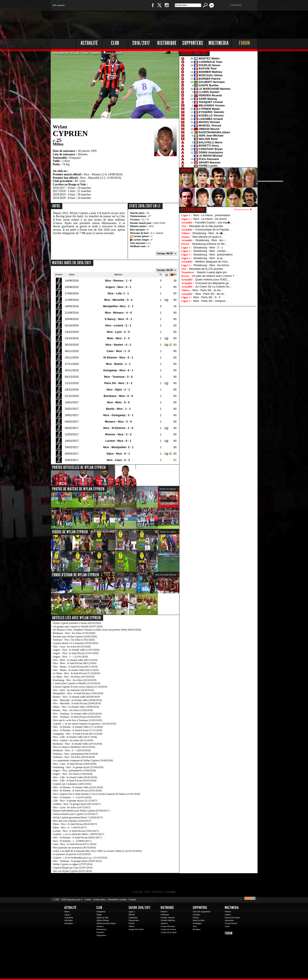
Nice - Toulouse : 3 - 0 (118, 377)
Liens (227, 926)
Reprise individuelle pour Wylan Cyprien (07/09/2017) (81, 811)
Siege (99, 915)
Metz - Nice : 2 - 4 (118, 338)
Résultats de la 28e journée (206, 226)
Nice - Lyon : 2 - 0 (118, 332)
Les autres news (192, 210)
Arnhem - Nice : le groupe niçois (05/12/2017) (77, 804)
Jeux (195, 926)
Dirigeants (101, 912)
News (67, 912)
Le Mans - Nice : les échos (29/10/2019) (74, 677)
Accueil (75, 53)
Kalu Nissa (214, 883)
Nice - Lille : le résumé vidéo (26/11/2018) (75, 737)
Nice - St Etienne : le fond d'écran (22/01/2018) (77, 791)
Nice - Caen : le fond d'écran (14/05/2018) (75, 764)
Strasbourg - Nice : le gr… (209, 258)
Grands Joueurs (168, 918)
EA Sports (99, 883)
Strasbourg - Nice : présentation (213, 255)
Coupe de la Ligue (169, 932)
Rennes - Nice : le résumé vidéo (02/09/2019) (76, 697)
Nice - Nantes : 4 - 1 (118, 345)
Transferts (69, 918)
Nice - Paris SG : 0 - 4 (207, 297)
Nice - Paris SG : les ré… (211, 294)
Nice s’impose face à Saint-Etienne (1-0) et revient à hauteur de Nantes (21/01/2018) (97, 794)
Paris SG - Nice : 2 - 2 (118, 383)
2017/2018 (59, 191)
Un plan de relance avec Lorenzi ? (213, 276)
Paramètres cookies (117, 900)
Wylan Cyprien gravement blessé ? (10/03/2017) (78, 817)
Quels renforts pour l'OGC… (213, 279)
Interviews (229, 920)
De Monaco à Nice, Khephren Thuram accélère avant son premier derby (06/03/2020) (97, 630)
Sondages (197, 923)
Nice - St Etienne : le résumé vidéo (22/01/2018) (78, 787)
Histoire (164, 912)
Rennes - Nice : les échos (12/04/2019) (73, 710)
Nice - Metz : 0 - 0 (118, 402)
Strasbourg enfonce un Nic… (210, 244)
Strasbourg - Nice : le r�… (209, 233)
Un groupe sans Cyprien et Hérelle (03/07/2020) (78, 626)
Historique (167, 43)
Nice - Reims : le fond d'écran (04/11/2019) (75, 667)
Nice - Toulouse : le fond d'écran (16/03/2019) (77, 717)
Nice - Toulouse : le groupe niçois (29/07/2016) (77, 861)
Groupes (196, 915)
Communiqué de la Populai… (213, 230)
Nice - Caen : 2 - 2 (118, 460)
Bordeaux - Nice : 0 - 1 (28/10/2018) (72, 750)
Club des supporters (202, 912)
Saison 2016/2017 (139, 908)
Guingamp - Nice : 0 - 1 (118, 370)
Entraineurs (101, 929)
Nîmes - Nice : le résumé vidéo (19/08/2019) (76, 707)
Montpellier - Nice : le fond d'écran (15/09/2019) (78, 693)
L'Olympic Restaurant (156, 883)
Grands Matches (168, 920)
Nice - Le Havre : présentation (212, 215)
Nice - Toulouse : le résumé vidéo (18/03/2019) (77, 714)
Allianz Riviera (103, 920)
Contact (132, 900)
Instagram (167, 7)
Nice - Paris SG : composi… (211, 301)
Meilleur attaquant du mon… (213, 262)
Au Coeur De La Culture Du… (214, 287)
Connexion (236, 5)
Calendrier (133, 918)
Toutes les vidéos (168, 532)
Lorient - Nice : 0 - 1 (118, 441)
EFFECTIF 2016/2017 (194, 53)
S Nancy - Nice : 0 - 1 (118, 319)
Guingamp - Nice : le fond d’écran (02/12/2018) (78, 734)
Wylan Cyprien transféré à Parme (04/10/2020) (77, 623)
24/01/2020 (159, 223)
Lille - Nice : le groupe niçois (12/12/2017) (75, 801)
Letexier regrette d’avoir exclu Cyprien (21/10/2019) (80, 687)
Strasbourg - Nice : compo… (211, 251)
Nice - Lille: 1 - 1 (118, 293)
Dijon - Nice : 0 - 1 (118, 454)
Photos (132, 923)
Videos (132, 926)
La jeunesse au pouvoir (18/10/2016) (72, 854)
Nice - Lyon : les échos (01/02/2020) (72, 647)
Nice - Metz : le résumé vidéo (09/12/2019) (75, 660)
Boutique (139, 7)
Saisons (164, 923)
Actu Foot (138, 892)
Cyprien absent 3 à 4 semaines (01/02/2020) (76, 643)
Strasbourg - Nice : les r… (211, 240)
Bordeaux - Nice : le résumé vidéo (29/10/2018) (78, 744)
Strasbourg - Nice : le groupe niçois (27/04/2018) (78, 767)
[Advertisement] (180, 23)
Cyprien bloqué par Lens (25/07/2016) (73, 868)
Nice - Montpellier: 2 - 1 (118, 447)
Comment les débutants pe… (213, 283)
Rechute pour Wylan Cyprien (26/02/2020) (75, 637)
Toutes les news (241, 209)
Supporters (193, 43)
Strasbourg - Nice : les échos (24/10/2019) (75, 680)
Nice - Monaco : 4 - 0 (118, 313)
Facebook (152, 7)
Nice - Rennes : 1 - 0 (118, 281)
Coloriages (170, 892)
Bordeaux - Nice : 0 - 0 (118, 396)
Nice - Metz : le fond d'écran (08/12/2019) (75, 663)
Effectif (132, 915)
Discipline (69, 923)
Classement (134, 920)
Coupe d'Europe (168, 926)
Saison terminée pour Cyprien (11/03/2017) (75, 814)
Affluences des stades (106, 923)
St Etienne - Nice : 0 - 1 (118, 357)
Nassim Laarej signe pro (212, 272)
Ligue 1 (68, 915)
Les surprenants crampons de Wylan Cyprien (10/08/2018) (83, 760)
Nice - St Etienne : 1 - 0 (118, 428)
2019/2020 (59, 198)
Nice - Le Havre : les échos (210, 219)
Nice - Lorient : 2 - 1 (118, 325)
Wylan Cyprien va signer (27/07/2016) (73, 864)
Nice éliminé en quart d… (208, 237)
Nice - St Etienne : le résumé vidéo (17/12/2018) (78, 727)
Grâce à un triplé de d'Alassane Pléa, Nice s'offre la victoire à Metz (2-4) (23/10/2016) (97, 851)
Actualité (89, 43)
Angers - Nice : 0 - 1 (118, 287)
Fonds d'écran (231, 923)
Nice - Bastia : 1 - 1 (118, 364)
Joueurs (96, 53)
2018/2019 (59, 194)
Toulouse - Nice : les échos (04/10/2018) (74, 757)
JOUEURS (186, 170)
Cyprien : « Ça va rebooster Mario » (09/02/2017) (79, 834)
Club (115, 43)
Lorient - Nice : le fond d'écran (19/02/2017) (76, 831)
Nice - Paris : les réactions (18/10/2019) (73, 690)
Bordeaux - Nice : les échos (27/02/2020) (74, 633)
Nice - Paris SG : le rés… (208, 290)
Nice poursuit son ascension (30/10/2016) (74, 848)
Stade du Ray (102, 918)
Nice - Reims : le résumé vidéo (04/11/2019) (76, 670)
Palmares (165, 915)
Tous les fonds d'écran (166, 575)
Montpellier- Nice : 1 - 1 (118, 306)
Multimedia (219, 43)
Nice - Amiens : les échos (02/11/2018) (73, 740)
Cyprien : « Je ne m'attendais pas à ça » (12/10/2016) (80, 858)
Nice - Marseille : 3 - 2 (118, 300)
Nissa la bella (199, 920)
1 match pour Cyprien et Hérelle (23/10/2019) (77, 683)
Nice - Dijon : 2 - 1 (118, 390)
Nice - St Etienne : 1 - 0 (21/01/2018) (72, 797)
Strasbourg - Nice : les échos (211, 265)
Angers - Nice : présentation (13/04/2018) (74, 770)
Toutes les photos (168, 489)
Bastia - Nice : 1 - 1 (118, 409)
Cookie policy (99, 900)
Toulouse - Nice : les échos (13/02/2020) (74, 640)
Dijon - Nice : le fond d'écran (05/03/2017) (75, 824)
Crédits (88, 900)
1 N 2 (122, 7)
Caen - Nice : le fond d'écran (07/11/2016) (75, 844)
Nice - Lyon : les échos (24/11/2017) (72, 807)
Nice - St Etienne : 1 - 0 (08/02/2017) (72, 841)
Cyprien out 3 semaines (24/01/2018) (72, 784)
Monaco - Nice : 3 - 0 (118, 422)
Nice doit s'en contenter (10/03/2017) (72, 821)
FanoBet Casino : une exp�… (214, 222)
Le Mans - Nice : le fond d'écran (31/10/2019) (77, 673)
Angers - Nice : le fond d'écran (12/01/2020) (76, 653)
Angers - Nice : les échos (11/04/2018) (73, 774)
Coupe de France (136, 929)
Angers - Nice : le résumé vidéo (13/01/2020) (76, 650)
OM (147, 892)
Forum (244, 43)
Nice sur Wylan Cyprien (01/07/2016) (73, 871)
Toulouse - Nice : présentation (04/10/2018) (75, 754)
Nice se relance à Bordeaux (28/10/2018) (74, 747)
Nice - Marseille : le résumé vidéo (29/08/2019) (78, 700)
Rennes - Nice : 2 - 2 (118, 434)
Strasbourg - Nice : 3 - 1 (208, 247)
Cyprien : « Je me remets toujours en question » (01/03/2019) (85, 724)
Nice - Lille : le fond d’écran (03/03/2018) (75, 780)
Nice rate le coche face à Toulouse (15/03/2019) (78, 720)
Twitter (159, 7)
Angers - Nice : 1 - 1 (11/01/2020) (70, 657)
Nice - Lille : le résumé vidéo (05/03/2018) (75, 777)
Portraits (100, 932)
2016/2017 (141, 43)
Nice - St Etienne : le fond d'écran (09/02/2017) (77, 838)
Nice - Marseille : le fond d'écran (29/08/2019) (77, 703)
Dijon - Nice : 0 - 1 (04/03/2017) (70, 827)
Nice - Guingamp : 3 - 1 (118, 415)
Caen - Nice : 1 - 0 (118, 351)
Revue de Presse (232, 918)
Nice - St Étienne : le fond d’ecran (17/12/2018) (78, 730)
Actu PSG (157, 892)
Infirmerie (68, 920)
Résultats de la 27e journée (206, 269)
